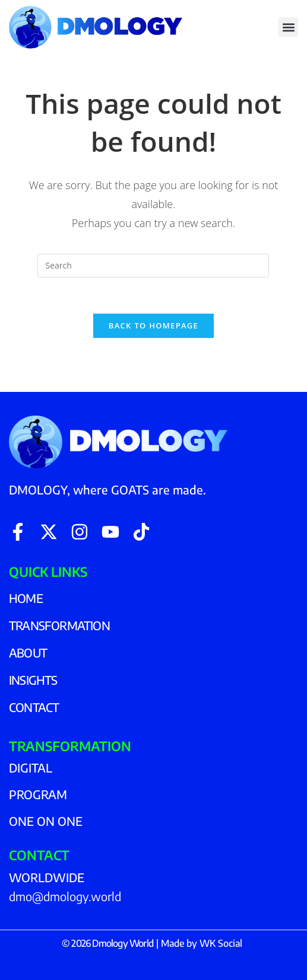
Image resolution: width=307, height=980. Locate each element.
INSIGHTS (33, 680)
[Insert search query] (153, 266)
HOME (26, 598)
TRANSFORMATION (59, 625)
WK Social (221, 943)
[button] (288, 27)
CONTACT (34, 707)
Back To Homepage (153, 325)
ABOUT (28, 652)
